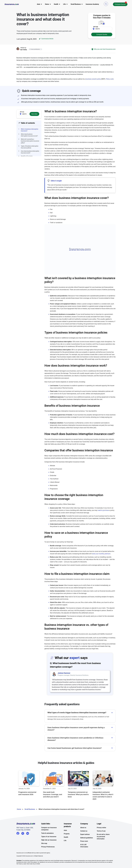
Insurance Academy (92, 4)
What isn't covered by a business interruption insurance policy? (30, 141)
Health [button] (56, 4)
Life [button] (64, 4)
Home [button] (47, 4)
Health (66, 837)
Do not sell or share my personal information (103, 837)
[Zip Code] (102, 29)
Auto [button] (38, 4)
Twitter (23, 833)
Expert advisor (85, 834)
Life (65, 841)
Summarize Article (46, 39)
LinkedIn (28, 833)
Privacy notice (101, 828)
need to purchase (103, 510)
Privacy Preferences (48, 847)
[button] (106, 4)
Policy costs (110, 79)
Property (67, 834)
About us (83, 828)
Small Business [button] (76, 4)
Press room (84, 841)
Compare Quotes (120, 4)
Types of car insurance (49, 837)
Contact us (84, 831)
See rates (34, 114)
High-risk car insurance (49, 840)
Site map (44, 843)
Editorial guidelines (87, 838)
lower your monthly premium (101, 554)
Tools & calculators (47, 833)
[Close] (41, 49)
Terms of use (101, 831)
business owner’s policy (93, 79)
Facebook (18, 833)
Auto (65, 830)
